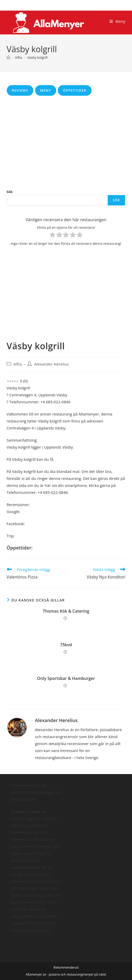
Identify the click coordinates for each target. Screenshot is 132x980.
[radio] (52, 236)
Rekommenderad (66, 967)
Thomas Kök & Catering (66, 611)
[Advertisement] (66, 142)
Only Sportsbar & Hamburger (66, 678)
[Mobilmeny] (117, 21)
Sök (10, 192)
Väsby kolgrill (37, 57)
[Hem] (8, 57)
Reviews (20, 90)
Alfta (18, 364)
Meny (46, 90)
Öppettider (75, 90)
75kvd (66, 645)
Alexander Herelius (52, 364)
